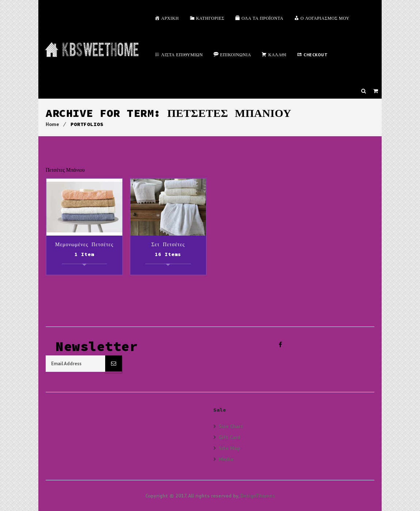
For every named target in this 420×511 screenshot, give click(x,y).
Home (52, 124)
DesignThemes (258, 496)
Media (226, 459)
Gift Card (230, 437)
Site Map (230, 448)
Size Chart (231, 426)
